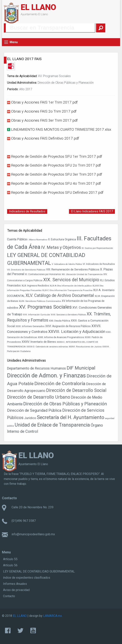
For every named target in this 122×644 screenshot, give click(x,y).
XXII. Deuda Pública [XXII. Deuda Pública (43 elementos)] (60, 321)
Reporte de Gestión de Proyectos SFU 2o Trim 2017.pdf (56, 165)
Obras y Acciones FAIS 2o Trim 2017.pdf (44, 111)
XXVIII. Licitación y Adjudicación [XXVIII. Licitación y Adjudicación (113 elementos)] (77, 332)
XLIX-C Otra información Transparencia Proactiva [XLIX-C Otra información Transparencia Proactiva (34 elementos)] (67, 290)
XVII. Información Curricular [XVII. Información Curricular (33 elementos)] (37, 315)
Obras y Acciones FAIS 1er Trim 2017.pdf (44, 102)
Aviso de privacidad (16, 590)
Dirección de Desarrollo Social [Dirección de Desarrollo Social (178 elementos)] (76, 390)
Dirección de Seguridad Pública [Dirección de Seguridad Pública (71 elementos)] (34, 410)
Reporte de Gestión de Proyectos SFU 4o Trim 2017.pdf (56, 183)
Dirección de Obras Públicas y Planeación (66, 83)
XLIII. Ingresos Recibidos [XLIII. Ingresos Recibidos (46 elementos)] (35, 285)
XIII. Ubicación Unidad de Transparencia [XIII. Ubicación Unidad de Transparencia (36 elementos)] (82, 274)
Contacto (9, 596)
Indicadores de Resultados (27, 211)
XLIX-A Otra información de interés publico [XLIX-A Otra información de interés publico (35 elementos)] (71, 286)
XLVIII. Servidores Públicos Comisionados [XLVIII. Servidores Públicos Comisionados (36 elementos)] (40, 301)
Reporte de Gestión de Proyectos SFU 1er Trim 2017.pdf (57, 156)
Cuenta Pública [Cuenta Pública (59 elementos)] (17, 239)
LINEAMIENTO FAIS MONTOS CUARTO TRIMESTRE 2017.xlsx (61, 129)
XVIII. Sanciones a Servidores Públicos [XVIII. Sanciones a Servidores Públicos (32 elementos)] (68, 315)
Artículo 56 (10, 565)
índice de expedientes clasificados (27, 578)
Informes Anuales (15, 584)
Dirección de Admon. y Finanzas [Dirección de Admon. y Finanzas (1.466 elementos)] (46, 375)
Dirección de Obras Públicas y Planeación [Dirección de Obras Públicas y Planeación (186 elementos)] (65, 404)
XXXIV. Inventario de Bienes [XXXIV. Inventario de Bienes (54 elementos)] (39, 342)
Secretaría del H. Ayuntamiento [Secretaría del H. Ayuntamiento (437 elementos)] (71, 417)
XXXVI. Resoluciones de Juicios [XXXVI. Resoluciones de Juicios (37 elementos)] (85, 347)
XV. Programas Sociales (54, 76)
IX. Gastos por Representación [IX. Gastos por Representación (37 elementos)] (97, 248)
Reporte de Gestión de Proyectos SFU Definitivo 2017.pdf (57, 192)
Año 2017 (26, 89)
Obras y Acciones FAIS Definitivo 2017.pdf (45, 138)
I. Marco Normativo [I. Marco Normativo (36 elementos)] (37, 240)
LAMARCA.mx (53, 616)
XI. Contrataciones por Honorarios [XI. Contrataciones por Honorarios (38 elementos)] (43, 274)
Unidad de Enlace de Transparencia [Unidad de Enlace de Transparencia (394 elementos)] (52, 425)
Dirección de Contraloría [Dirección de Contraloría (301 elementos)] (60, 383)
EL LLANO (38, 7)
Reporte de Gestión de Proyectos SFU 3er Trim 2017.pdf (57, 174)
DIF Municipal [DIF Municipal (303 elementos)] (81, 368)
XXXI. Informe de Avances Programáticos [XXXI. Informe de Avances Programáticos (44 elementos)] (61, 337)
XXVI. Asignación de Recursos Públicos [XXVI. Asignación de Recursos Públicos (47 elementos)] (68, 326)
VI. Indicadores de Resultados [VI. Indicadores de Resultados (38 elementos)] (99, 264)
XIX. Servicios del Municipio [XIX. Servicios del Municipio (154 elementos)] (71, 280)
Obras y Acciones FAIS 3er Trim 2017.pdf (44, 120)
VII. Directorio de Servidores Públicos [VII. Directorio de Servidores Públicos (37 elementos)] (26, 270)
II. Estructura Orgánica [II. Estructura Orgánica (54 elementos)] (62, 239)
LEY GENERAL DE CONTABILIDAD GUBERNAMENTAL (39, 571)
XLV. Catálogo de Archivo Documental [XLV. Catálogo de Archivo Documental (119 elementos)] (60, 295)
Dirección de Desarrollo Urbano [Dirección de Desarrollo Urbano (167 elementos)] (39, 397)
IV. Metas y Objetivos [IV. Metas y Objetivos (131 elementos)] (61, 247)
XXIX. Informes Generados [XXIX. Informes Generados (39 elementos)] (30, 326)
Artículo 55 (10, 559)
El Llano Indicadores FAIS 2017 (92, 211)
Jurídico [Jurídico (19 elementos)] (30, 418)
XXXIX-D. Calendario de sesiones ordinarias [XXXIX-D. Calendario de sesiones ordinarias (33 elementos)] (47, 347)
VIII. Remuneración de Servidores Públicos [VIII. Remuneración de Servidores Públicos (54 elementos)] (73, 269)
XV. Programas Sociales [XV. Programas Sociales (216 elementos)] (45, 307)
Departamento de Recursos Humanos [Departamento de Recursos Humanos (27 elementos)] (37, 368)
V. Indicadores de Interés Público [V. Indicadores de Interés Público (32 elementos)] (67, 264)
